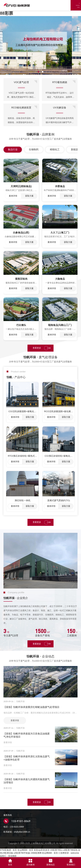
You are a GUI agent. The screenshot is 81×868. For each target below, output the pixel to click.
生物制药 (34, 149)
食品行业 (13, 149)
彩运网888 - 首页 (25, 850)
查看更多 (38, 348)
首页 (10, 862)
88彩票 (7, 13)
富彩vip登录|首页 (42, 850)
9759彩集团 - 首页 (8, 850)
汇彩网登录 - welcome (69, 853)
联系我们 (71, 862)
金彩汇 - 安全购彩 (8, 856)
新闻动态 (51, 862)
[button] (38, 72)
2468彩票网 (36, 853)
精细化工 (55, 149)
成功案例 (30, 862)
